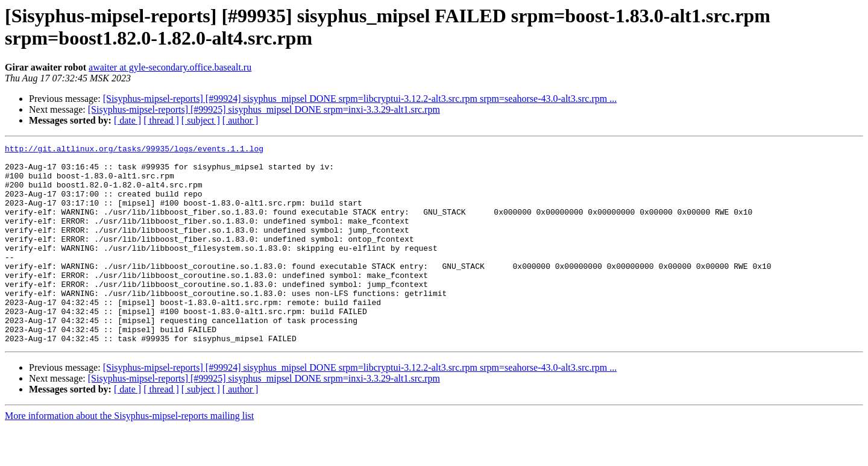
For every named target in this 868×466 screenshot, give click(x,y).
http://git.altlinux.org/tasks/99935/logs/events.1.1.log (134, 150)
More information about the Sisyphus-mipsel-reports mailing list (129, 455)
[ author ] (241, 120)
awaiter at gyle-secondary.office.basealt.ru (170, 67)
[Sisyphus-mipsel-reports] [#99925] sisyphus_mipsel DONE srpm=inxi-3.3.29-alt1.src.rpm (264, 109)
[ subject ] (201, 120)
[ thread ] (161, 120)
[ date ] (127, 120)
